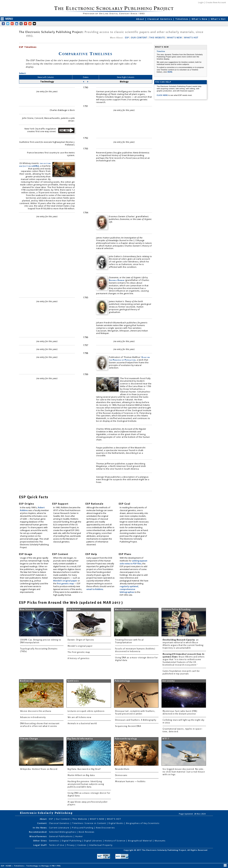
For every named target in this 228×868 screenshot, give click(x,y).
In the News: (40, 828)
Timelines (182, 19)
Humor (79, 836)
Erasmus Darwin (117, 280)
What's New (200, 19)
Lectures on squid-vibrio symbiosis (86, 711)
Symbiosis (73, 681)
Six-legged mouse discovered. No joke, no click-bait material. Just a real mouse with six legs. (184, 772)
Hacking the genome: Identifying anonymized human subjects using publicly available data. (86, 784)
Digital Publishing (72, 841)
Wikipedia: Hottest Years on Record (39, 769)
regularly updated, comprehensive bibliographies (129, 589)
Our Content (63, 819)
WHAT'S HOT (191, 38)
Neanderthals (122, 769)
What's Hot (218, 19)
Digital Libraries (93, 841)
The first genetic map (79, 652)
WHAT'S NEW (174, 38)
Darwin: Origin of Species (81, 640)
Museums (160, 841)
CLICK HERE (163, 95)
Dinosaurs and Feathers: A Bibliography (136, 720)
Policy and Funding (83, 828)
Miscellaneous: (38, 836)
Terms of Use (57, 845)
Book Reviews (87, 832)
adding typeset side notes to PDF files (133, 562)
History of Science (115, 841)
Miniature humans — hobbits (130, 782)
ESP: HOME (7, 866)
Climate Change (29, 739)
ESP (127, 38)
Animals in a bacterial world (82, 724)
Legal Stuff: (40, 845)
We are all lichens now (79, 717)
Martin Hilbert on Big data (81, 775)
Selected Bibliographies (63, 832)
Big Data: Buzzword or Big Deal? (84, 769)
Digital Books (116, 823)
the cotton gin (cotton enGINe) (35, 165)
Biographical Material (140, 841)
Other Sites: (40, 841)
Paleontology (122, 681)
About (141, 19)
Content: (42, 823)
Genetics (54, 841)
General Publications (61, 836)
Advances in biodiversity (33, 717)
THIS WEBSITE (157, 38)
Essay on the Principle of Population (129, 358)
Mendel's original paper (65, 581)
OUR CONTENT (139, 38)
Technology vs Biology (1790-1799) (44, 866)
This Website (80, 819)
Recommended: (38, 832)
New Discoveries (105, 828)
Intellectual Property (101, 845)
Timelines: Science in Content (89, 823)
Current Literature (60, 828)
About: (44, 819)
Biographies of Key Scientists (143, 823)
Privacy (71, 845)
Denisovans (121, 775)
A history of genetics (79, 658)
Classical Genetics (160, 19)
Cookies (82, 845)
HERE (170, 72)
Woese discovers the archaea (36, 711)
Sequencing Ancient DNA (128, 726)
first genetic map (66, 583)
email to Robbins (95, 589)
